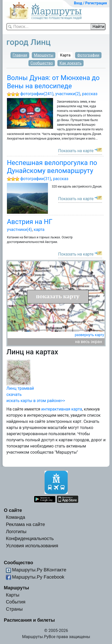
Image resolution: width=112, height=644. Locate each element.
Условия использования (32, 546)
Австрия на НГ (30, 222)
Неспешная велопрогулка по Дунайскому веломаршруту (52, 167)
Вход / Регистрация (90, 3)
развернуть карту (89, 335)
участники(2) (68, 94)
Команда (16, 517)
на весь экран (89, 342)
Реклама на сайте (26, 524)
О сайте (13, 510)
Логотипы (16, 531)
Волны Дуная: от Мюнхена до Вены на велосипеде (53, 82)
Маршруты (44, 55)
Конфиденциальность (30, 538)
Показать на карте (76, 151)
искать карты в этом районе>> (36, 401)
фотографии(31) (36, 179)
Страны (14, 609)
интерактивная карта (62, 409)
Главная (20, 55)
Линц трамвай (20, 388)
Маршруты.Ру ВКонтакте (39, 570)
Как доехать (70, 63)
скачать (14, 394)
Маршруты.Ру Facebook (38, 577)
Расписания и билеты (29, 620)
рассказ (90, 94)
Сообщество (42, 63)
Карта (65, 55)
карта (39, 230)
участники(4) (19, 230)
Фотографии (88, 55)
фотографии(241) (37, 94)
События (16, 602)
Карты (13, 595)
